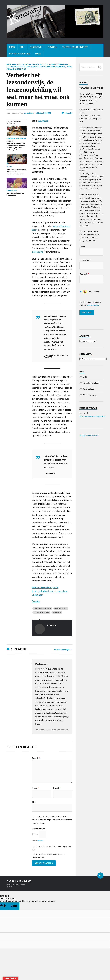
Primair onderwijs (43, 69)
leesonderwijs (61, 608)
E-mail (57, 788)
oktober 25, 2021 (44, 113)
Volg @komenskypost (89, 435)
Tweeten (36, 601)
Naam (35, 788)
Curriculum (33, 64)
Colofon (53, 47)
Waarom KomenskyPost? (75, 47)
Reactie (36, 758)
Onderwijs (36, 47)
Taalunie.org (43, 121)
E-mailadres (85, 260)
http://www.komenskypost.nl (92, 416)
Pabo (30, 69)
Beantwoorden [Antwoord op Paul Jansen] (62, 730)
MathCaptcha (40, 840)
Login (85, 377)
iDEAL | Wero (90, 291)
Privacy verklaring (20, 54)
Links (38, 54)
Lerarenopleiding (16, 69)
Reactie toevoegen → (63, 649)
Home (12, 47)
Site (34, 802)
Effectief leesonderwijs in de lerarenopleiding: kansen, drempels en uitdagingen (50, 591)
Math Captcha (38, 828)
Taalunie (57, 612)
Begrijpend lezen (16, 64)
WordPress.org (89, 395)
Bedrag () (84, 274)
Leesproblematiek (38, 67)
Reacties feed (88, 389)
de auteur (29, 113)
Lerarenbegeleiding (59, 67)
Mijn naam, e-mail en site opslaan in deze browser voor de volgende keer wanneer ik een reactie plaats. (52, 819)
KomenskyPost (25, 881)
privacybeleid (93, 305)
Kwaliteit (45, 64)
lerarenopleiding (42, 612)
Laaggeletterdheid (17, 67)
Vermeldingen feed (91, 383)
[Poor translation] (14, 906)
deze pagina (38, 251)
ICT (22, 47)
